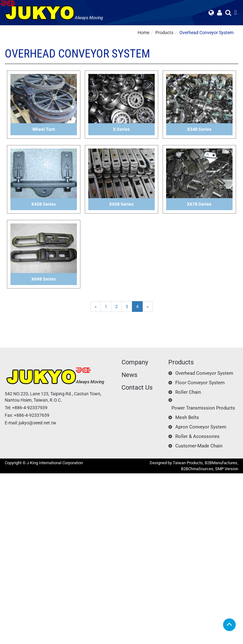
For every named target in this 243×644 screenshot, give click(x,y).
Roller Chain (188, 392)
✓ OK (158, 641)
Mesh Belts (187, 417)
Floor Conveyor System (200, 383)
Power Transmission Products (203, 408)
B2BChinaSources (197, 469)
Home (143, 33)
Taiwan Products (188, 463)
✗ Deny (7, 495)
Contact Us (137, 387)
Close (5, 477)
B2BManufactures (221, 463)
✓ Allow (8, 489)
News (129, 375)
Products (164, 33)
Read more (13, 540)
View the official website (49, 540)
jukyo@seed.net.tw (37, 423)
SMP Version (227, 469)
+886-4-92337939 (30, 408)
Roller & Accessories (197, 436)
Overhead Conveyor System (206, 33)
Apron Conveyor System (201, 427)
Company (135, 362)
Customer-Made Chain (199, 446)
